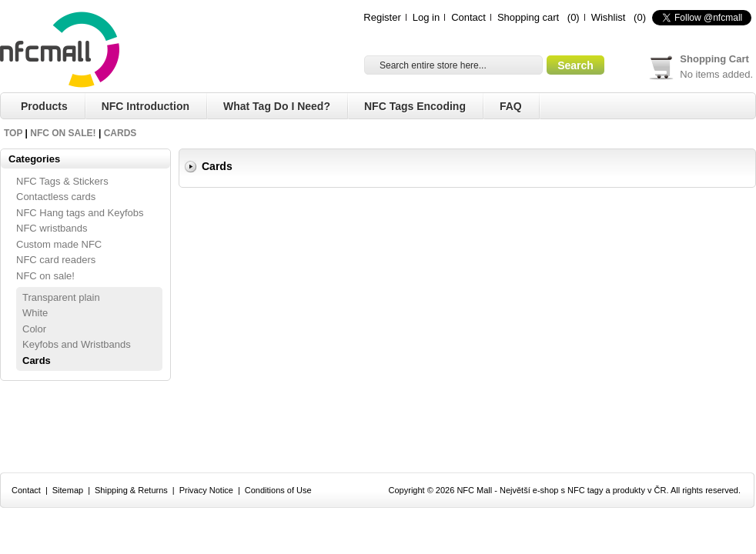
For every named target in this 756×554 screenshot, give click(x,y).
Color (34, 329)
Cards (120, 133)
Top (13, 133)
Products (44, 106)
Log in (426, 17)
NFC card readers (56, 260)
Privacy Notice (206, 490)
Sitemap (68, 490)
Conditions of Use (278, 490)
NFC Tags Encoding (415, 106)
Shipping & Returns (131, 490)
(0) (574, 17)
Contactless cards (56, 197)
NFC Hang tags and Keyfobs (80, 213)
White (35, 313)
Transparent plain (61, 297)
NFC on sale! (63, 133)
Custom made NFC (59, 244)
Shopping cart (528, 17)
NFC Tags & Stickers (62, 181)
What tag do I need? (277, 106)
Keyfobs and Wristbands (77, 344)
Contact (468, 17)
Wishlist (609, 17)
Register (382, 17)
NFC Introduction (146, 106)
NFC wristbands (52, 228)
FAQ (511, 106)
